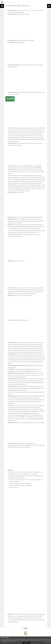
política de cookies (44, 640)
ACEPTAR (26, 643)
